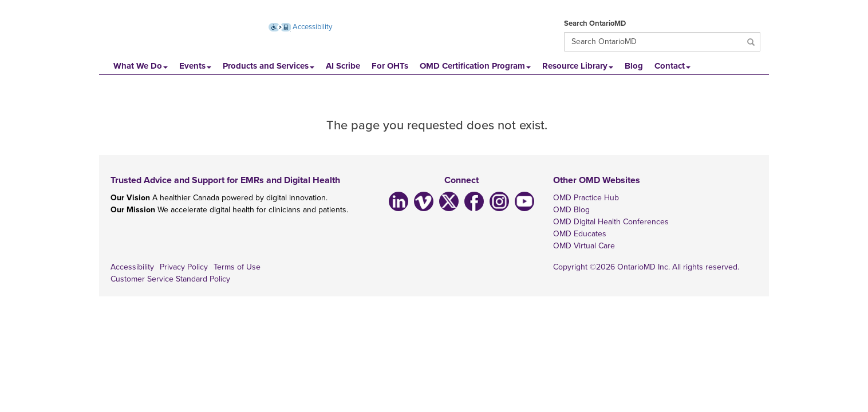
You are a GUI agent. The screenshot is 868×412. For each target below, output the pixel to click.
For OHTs (390, 66)
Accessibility (132, 267)
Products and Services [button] (269, 66)
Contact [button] (672, 66)
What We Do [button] (141, 66)
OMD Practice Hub (586, 198)
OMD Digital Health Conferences (611, 222)
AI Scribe (343, 66)
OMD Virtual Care (584, 246)
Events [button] (195, 66)
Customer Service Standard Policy (170, 279)
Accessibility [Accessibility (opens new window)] (301, 27)
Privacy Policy (184, 267)
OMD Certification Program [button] (475, 66)
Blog (634, 66)
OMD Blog (571, 210)
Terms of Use (237, 267)
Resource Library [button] (578, 66)
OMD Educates (580, 234)
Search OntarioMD (595, 23)
